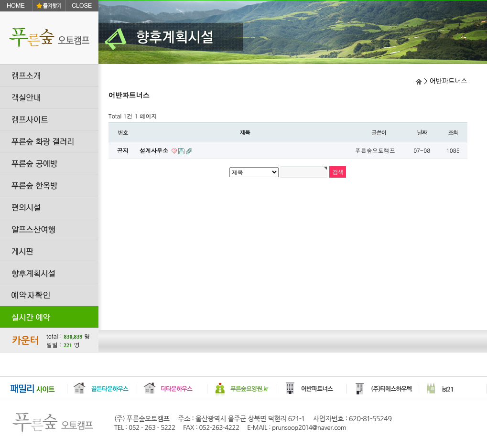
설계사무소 (155, 150)
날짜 (422, 132)
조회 (453, 132)
